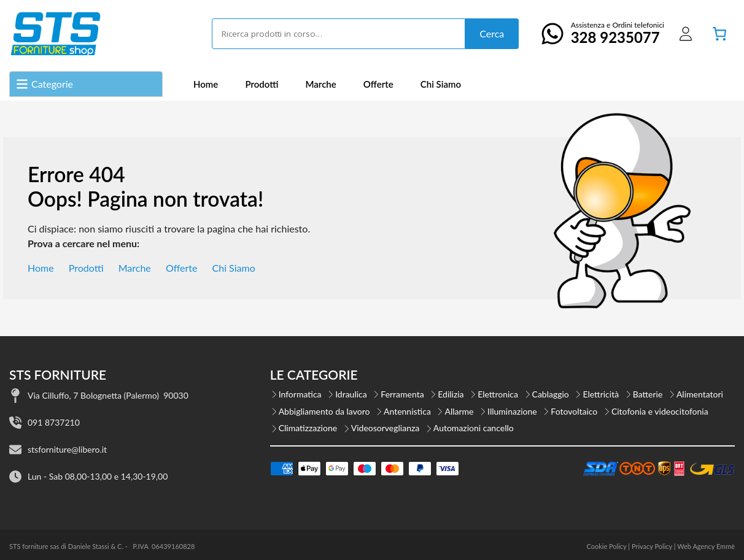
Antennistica (407, 411)
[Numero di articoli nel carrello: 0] (719, 34)
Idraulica (351, 394)
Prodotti (262, 84)
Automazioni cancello (474, 428)
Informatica (300, 394)
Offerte (378, 84)
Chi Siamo (441, 84)
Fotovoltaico (574, 411)
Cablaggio (551, 394)
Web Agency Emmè (706, 546)
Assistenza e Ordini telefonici (599, 33)
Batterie (648, 394)
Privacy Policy (652, 546)
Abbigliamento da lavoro (324, 411)
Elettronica (498, 394)
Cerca (492, 33)
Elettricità (601, 394)
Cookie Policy (606, 546)
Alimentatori (700, 394)
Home (206, 84)
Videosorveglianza (386, 428)
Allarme (459, 411)
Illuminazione (512, 411)
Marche (320, 84)
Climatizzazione (308, 428)
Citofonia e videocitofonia (660, 411)
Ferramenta (402, 394)
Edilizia (451, 394)
